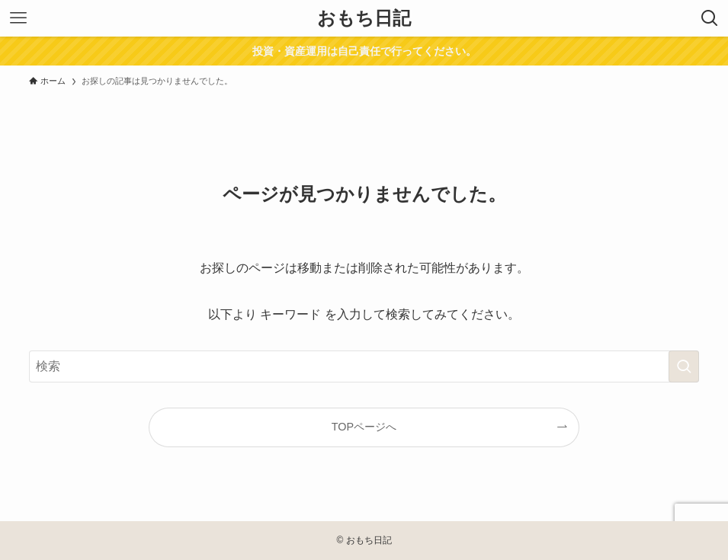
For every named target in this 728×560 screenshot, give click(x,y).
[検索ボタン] (710, 18)
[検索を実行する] (684, 366)
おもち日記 (364, 18)
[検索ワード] (364, 366)
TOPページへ (364, 427)
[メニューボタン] (18, 18)
